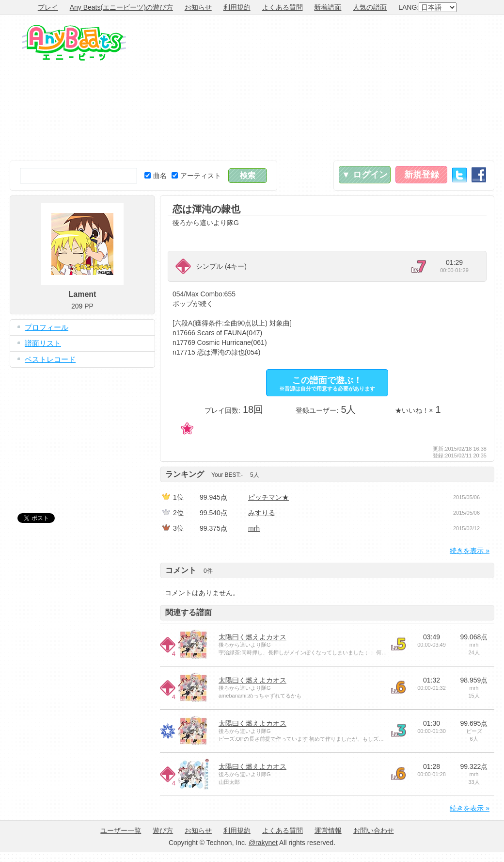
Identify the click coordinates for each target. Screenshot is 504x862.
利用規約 (237, 7)
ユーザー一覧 (121, 830)
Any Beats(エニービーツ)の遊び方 (121, 7)
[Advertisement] (384, 88)
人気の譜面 (370, 7)
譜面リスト (43, 343)
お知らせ (198, 7)
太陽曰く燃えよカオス (252, 637)
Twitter (459, 175)
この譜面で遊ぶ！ (327, 383)
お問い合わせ (374, 830)
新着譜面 (328, 7)
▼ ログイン (365, 175)
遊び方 (163, 830)
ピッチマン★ (268, 497)
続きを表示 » (470, 551)
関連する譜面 (189, 612)
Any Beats (74, 43)
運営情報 (328, 830)
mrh (254, 528)
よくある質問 (283, 7)
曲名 (156, 176)
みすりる (262, 513)
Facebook (479, 175)
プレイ (48, 7)
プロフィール (47, 327)
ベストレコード (50, 359)
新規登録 (422, 175)
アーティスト (196, 176)
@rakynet (263, 843)
